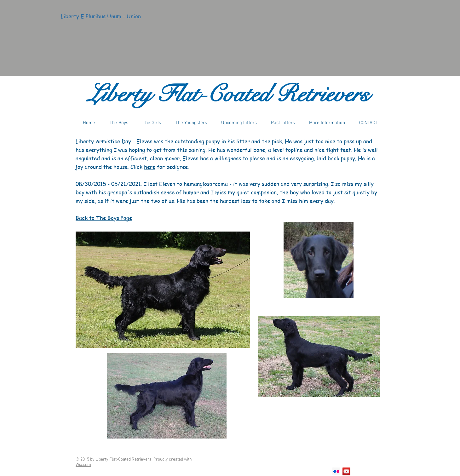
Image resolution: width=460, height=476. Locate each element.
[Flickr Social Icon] (336, 471)
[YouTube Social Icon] (346, 471)
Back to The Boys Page (104, 218)
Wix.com (83, 465)
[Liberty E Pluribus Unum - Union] (101, 16)
